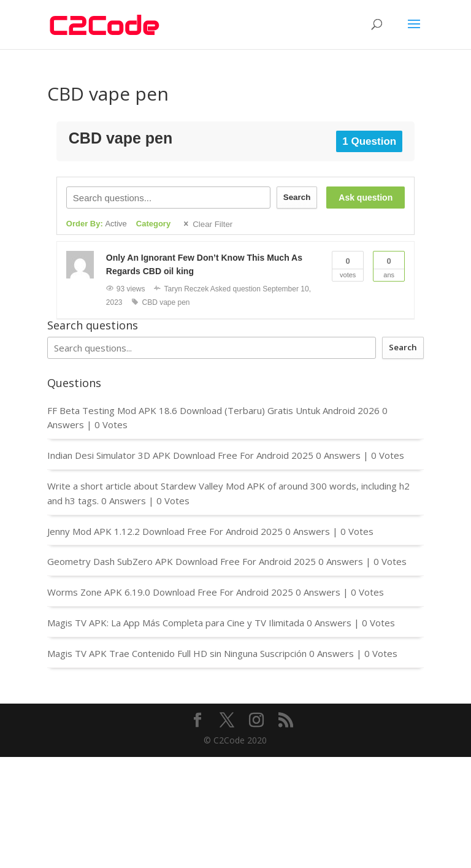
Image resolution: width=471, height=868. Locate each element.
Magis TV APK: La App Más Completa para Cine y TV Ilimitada (176, 623)
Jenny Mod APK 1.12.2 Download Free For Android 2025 (165, 531)
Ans (389, 265)
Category (153, 224)
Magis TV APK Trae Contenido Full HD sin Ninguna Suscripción (177, 653)
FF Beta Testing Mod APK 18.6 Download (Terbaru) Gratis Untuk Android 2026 (213, 410)
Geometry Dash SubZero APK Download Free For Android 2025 (182, 561)
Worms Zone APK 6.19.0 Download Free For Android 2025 (170, 592)
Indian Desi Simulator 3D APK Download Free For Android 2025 (180, 455)
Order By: (97, 224)
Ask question (366, 198)
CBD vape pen (166, 302)
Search (297, 197)
